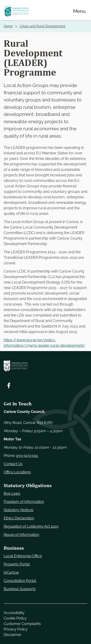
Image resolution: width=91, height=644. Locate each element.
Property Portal (17, 564)
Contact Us (13, 464)
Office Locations (17, 472)
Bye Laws (12, 493)
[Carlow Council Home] (45, 366)
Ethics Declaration (19, 518)
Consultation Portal (20, 581)
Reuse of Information (21, 535)
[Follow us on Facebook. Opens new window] (9, 385)
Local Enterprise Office (23, 556)
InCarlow (11, 572)
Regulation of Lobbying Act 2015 (31, 526)
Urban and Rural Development (43, 26)
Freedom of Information (24, 502)
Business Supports (20, 589)
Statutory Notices (18, 510)
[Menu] (79, 11)
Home (8, 26)
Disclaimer (13, 635)
